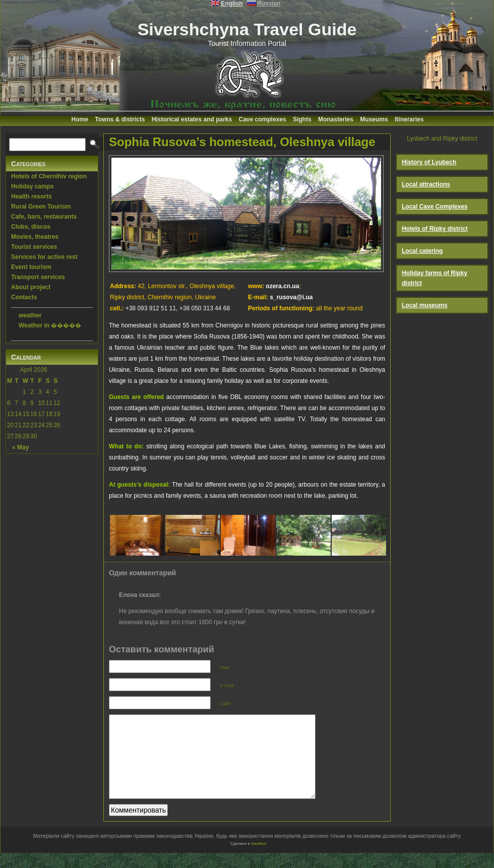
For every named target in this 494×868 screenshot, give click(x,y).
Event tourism (31, 267)
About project (31, 287)
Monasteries (336, 119)
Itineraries (409, 119)
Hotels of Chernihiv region (49, 176)
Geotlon (259, 859)
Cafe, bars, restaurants (44, 217)
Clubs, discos (31, 227)
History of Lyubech (429, 162)
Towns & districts (120, 119)
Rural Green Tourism (41, 207)
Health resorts (32, 196)
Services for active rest (44, 257)
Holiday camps (33, 186)
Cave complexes (263, 119)
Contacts (24, 297)
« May (20, 447)
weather (30, 315)
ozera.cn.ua (282, 286)
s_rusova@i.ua (291, 297)
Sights (302, 119)
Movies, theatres (35, 237)
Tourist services (34, 247)
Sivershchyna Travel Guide (247, 29)
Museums (374, 119)
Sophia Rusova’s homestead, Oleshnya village (242, 142)
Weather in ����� (50, 325)
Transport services (38, 277)
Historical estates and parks (192, 119)
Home (80, 119)
